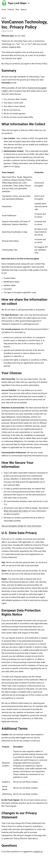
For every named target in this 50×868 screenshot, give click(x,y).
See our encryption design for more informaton (21, 526)
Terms (17, 166)
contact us (38, 852)
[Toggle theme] (29, 3)
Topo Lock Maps (14, 3)
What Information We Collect (16, 511)
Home (4, 18)
